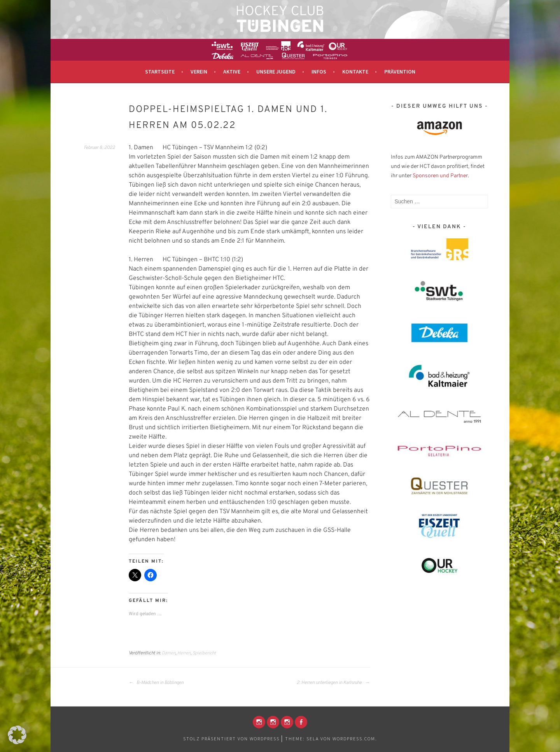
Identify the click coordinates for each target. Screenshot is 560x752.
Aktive (232, 72)
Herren (184, 653)
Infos (319, 72)
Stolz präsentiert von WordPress (231, 739)
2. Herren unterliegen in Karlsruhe (333, 683)
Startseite (160, 72)
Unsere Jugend (276, 72)
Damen (169, 653)
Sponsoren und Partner (440, 176)
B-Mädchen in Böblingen (156, 683)
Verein (199, 72)
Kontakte (355, 72)
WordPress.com (354, 739)
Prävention (400, 72)
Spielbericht (204, 653)
